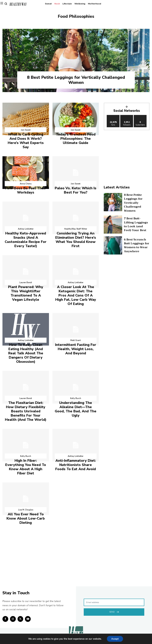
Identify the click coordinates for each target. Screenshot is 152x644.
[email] (114, 552)
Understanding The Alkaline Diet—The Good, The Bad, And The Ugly (76, 375)
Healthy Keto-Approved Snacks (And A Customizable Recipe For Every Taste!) (26, 228)
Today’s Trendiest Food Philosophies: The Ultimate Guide (76, 137)
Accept (115, 638)
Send (114, 561)
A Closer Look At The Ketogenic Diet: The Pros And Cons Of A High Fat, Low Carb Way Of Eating (76, 276)
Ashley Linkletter (26, 220)
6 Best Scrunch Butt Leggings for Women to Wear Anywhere (137, 244)
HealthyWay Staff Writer (76, 220)
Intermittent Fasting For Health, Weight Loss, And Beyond (76, 325)
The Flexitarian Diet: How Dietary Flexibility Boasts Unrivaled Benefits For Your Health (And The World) (26, 377)
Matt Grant (76, 318)
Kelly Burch (76, 368)
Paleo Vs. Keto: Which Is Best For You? (76, 183)
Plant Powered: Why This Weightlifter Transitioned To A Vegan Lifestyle (26, 275)
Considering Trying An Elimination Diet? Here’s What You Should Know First (76, 228)
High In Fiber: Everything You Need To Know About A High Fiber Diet (26, 426)
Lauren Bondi (26, 267)
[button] (6, 4)
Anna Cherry (26, 177)
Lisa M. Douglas (26, 465)
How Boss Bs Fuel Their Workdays (26, 183)
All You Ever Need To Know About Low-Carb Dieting (26, 471)
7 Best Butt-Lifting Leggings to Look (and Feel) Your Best (136, 223)
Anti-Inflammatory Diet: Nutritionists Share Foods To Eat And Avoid (76, 426)
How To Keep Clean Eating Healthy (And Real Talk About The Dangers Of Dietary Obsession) (26, 327)
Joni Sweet (26, 130)
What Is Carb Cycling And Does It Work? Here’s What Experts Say (26, 137)
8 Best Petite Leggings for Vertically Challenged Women (76, 80)
